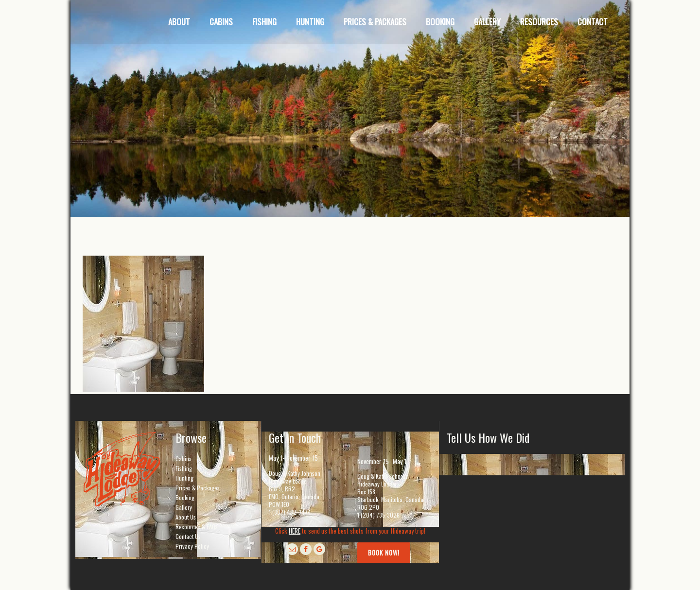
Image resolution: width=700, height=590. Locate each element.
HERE (295, 531)
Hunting (184, 478)
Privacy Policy (192, 546)
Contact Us (188, 536)
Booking (185, 497)
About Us (186, 517)
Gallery (184, 507)
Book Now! (384, 553)
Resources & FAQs (197, 527)
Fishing (184, 468)
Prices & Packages (198, 488)
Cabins (184, 459)
